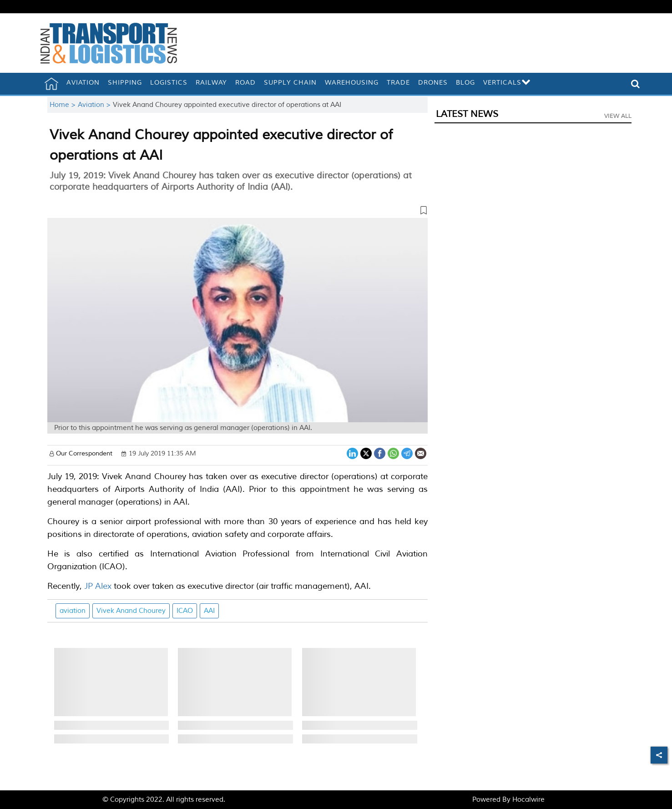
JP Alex (98, 586)
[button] (237, 212)
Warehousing (352, 83)
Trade (398, 83)
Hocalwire (528, 800)
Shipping (125, 83)
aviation (73, 611)
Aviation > (95, 105)
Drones (433, 83)
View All (618, 116)
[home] (51, 84)
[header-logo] (109, 43)
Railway (211, 83)
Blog (465, 83)
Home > (64, 105)
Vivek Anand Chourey (131, 611)
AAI (209, 611)
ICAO (185, 611)
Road (245, 83)
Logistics (169, 83)
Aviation (83, 83)
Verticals (507, 83)
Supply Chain (290, 83)
